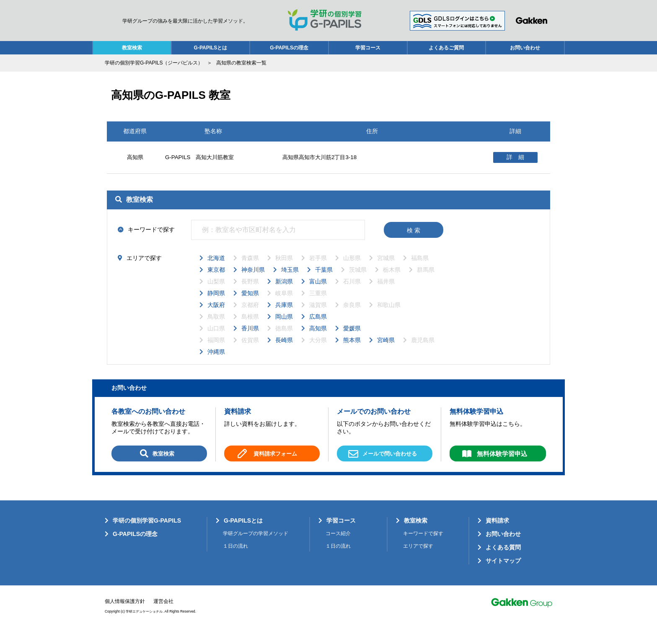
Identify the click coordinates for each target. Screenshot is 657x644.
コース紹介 (338, 544)
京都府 (250, 315)
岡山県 (284, 327)
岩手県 (318, 268)
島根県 (250, 327)
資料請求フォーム (275, 464)
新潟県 (284, 291)
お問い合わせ (525, 48)
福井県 (386, 291)
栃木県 (392, 280)
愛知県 (250, 303)
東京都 (216, 280)
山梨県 (216, 291)
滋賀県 (318, 315)
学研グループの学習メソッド (256, 544)
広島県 (318, 327)
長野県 (250, 291)
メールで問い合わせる (383, 464)
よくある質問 (503, 557)
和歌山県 (389, 315)
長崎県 (284, 350)
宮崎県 (386, 350)
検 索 (414, 240)
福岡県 (216, 350)
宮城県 (386, 268)
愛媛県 (352, 338)
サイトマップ (503, 570)
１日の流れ (235, 556)
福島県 (420, 268)
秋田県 (284, 268)
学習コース (368, 48)
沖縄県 (216, 362)
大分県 (318, 350)
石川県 (352, 291)
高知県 (318, 338)
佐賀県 (250, 350)
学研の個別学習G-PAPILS (147, 531)
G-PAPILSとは (211, 48)
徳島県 (284, 338)
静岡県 (216, 303)
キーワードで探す (423, 544)
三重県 (318, 303)
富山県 (318, 291)
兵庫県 (284, 315)
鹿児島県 (423, 350)
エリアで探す (418, 556)
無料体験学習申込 (502, 464)
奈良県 (352, 315)
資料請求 (497, 531)
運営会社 (163, 611)
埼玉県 (290, 280)
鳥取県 (216, 327)
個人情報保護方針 (125, 611)
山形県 (352, 268)
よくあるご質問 (446, 48)
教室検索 (132, 48)
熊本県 (352, 350)
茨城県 (358, 280)
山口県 (216, 338)
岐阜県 (284, 303)
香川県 (250, 338)
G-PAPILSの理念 (289, 48)
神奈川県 (253, 280)
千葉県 (324, 280)
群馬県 (426, 280)
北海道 (216, 268)
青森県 (250, 268)
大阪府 (216, 315)
